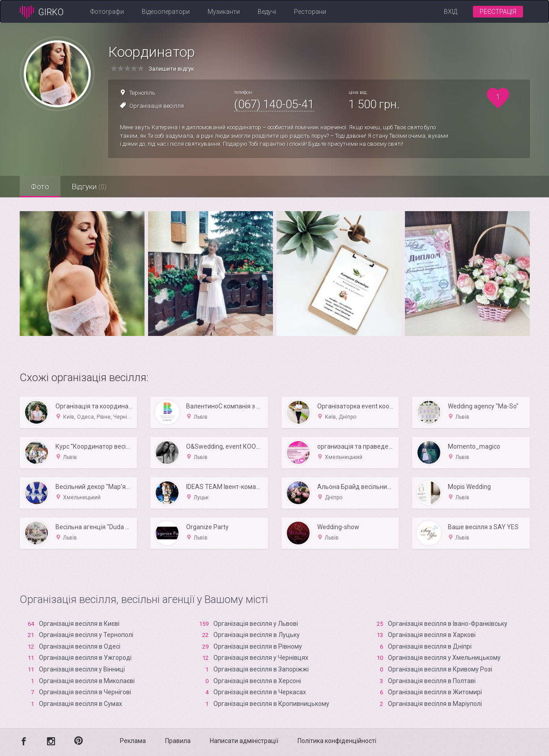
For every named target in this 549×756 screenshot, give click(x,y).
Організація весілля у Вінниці (82, 669)
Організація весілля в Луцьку (257, 635)
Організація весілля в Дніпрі (430, 646)
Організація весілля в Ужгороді (85, 658)
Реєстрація (498, 12)
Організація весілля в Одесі (80, 646)
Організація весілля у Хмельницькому (444, 658)
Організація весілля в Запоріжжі (261, 669)
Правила (178, 741)
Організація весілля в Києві (79, 624)
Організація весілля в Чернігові (85, 692)
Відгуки (89, 187)
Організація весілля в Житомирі (435, 692)
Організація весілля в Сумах (81, 704)
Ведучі (267, 12)
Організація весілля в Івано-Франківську (448, 624)
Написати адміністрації (244, 741)
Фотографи (107, 12)
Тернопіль (142, 93)
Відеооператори (166, 12)
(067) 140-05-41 (274, 104)
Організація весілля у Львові (256, 624)
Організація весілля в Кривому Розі (440, 669)
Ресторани (310, 12)
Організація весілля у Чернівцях (261, 658)
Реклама (133, 741)
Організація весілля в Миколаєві (87, 681)
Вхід (451, 12)
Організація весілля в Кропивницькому (271, 704)
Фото (40, 187)
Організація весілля (157, 106)
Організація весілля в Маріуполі (435, 704)
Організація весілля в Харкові (432, 635)
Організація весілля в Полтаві (432, 681)
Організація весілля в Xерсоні (257, 681)
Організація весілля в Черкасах (260, 692)
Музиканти (224, 12)
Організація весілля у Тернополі (86, 635)
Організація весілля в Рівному (258, 646)
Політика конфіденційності (337, 741)
